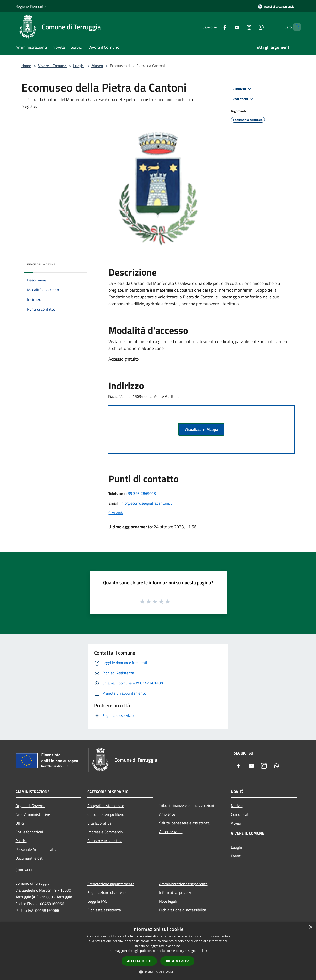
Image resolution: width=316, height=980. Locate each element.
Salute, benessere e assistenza (184, 823)
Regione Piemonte (31, 6)
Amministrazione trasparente (183, 884)
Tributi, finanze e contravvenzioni (187, 805)
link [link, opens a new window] (205, 951)
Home (26, 66)
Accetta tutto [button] (139, 961)
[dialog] (158, 951)
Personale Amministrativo (37, 849)
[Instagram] (240, 27)
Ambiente (167, 814)
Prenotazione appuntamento (111, 884)
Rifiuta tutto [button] (177, 961)
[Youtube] (227, 27)
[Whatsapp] (252, 27)
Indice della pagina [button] (41, 264)
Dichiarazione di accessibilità (183, 910)
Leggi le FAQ (97, 901)
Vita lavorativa (99, 823)
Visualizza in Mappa (201, 429)
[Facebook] (215, 27)
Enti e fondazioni (29, 832)
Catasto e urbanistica (105, 841)
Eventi (236, 856)
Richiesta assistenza (104, 910)
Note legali (168, 901)
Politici (21, 841)
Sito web (116, 513)
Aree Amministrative (33, 814)
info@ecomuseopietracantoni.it (146, 503)
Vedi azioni (243, 99)
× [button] (311, 927)
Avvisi (236, 823)
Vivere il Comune (53, 66)
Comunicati (240, 814)
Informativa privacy (175, 892)
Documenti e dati (30, 858)
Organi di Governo (30, 806)
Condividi (243, 89)
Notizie (237, 806)
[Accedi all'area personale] (276, 6)
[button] (158, 972)
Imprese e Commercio (105, 832)
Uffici (20, 823)
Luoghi (79, 66)
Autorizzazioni (171, 832)
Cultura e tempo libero (106, 814)
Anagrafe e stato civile (106, 806)
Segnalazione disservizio (107, 892)
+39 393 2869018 (141, 493)
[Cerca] (295, 27)
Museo (97, 66)
